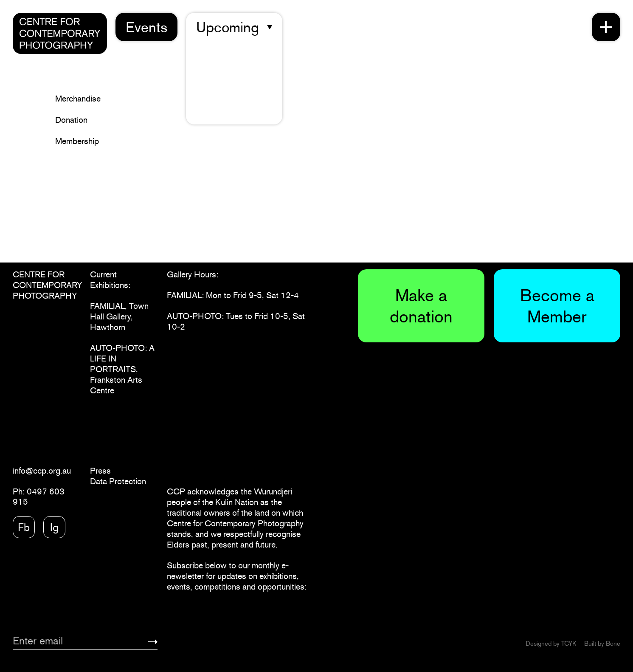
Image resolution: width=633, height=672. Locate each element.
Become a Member (557, 306)
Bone (613, 643)
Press (100, 471)
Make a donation (421, 306)
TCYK (569, 643)
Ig (54, 527)
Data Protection (118, 481)
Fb (24, 527)
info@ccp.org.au (42, 471)
